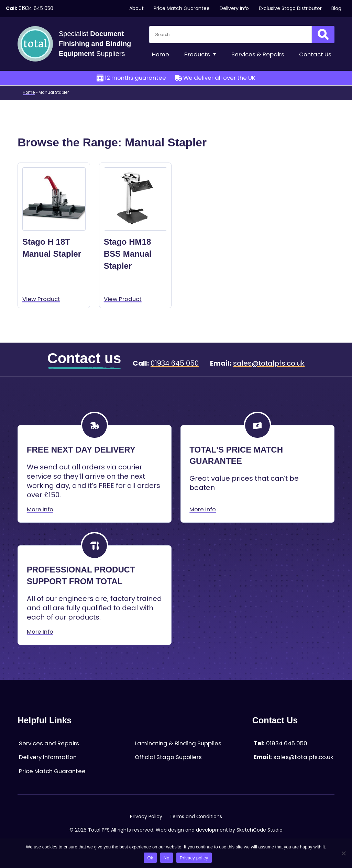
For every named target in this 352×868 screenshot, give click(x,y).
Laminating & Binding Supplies (178, 743)
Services (258, 55)
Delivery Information (48, 757)
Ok (150, 858)
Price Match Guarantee (182, 8)
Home (161, 54)
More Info (40, 509)
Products (200, 55)
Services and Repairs (49, 743)
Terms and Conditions (196, 817)
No (167, 858)
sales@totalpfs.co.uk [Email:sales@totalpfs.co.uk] (269, 363)
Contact (315, 55)
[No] (343, 853)
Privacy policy (194, 858)
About (136, 8)
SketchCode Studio (260, 830)
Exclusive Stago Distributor (290, 8)
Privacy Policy (146, 817)
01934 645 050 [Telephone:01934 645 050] (36, 8)
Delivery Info (234, 8)
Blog (336, 8)
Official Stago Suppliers (168, 757)
